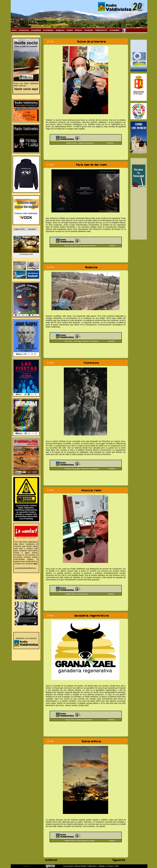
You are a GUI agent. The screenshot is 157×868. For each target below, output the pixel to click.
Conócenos (24, 30)
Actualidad (36, 30)
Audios (70, 30)
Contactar (89, 30)
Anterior (50, 860)
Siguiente (119, 860)
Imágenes (60, 30)
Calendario (32, 229)
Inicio (14, 30)
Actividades (48, 30)
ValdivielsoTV (101, 30)
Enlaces (79, 30)
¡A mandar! (114, 30)
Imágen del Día (19, 229)
